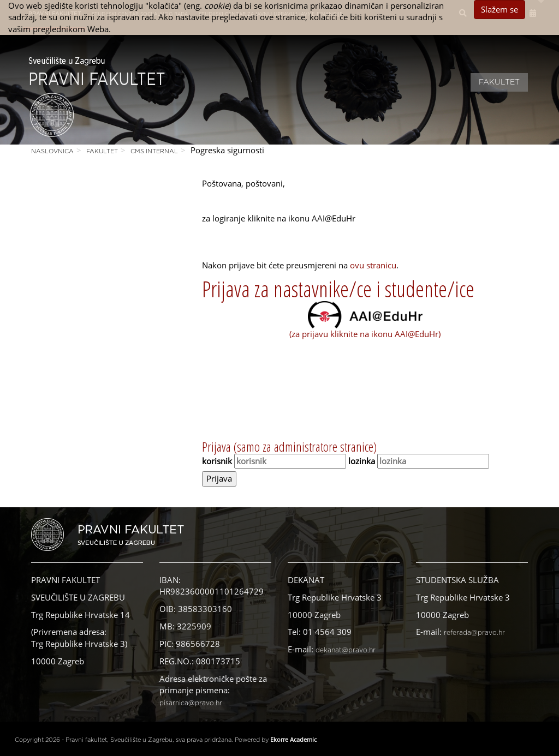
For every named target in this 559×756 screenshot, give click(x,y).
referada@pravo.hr (474, 633)
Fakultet (499, 82)
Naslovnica (52, 151)
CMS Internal (154, 151)
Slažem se (499, 9)
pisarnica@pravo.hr (191, 703)
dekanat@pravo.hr (346, 650)
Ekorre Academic (293, 739)
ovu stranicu (373, 265)
